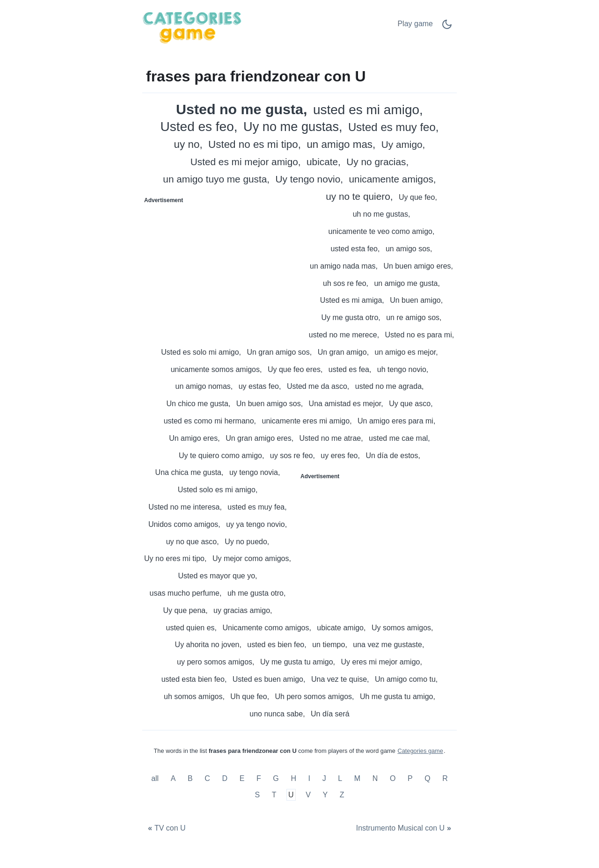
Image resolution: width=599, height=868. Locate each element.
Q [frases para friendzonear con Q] (427, 778)
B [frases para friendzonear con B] (190, 778)
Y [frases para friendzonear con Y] (325, 795)
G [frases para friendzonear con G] (276, 778)
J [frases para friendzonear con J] (324, 778)
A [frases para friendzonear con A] (173, 778)
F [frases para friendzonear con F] (259, 778)
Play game (415, 24)
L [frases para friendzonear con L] (340, 778)
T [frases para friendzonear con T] (274, 795)
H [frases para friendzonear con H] (293, 778)
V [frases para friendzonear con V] (308, 795)
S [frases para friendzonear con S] (257, 795)
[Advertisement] (221, 266)
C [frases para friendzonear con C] (207, 778)
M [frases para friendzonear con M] (357, 778)
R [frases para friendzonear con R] (445, 778)
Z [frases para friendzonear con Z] (342, 795)
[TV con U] (166, 828)
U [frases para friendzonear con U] (291, 795)
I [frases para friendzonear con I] (309, 778)
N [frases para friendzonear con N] (375, 778)
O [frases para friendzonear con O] (393, 778)
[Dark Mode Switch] (447, 27)
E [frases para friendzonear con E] (242, 778)
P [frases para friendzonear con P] (410, 778)
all (156, 778)
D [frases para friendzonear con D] (225, 778)
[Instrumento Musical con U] (405, 828)
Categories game (420, 751)
